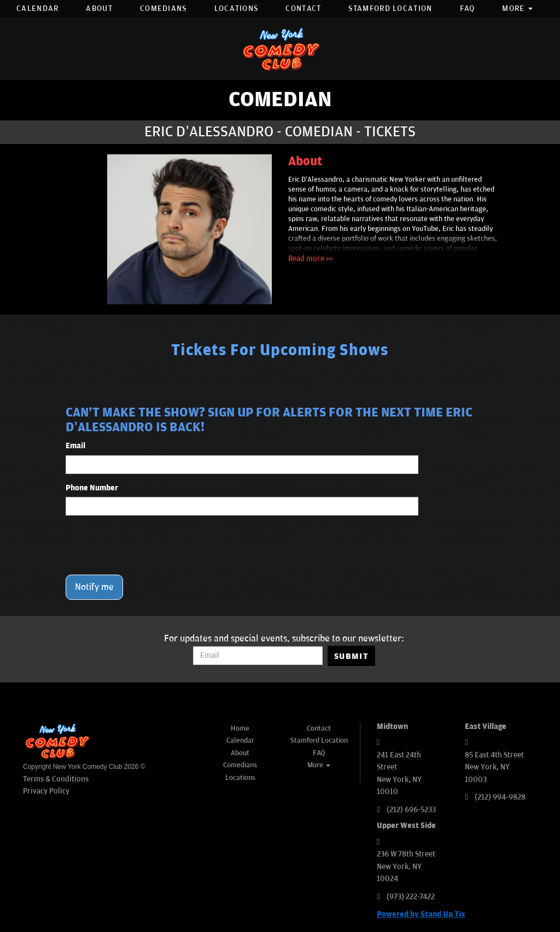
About (99, 8)
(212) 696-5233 (411, 810)
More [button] (517, 8)
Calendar (37, 8)
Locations (237, 8)
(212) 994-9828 (500, 797)
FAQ (468, 8)
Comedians (164, 8)
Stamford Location (390, 8)
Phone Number (92, 488)
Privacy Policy (46, 791)
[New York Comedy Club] (280, 48)
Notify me (94, 587)
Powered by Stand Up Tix (421, 914)
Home (240, 728)
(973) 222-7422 (411, 897)
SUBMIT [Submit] (351, 656)
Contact (303, 8)
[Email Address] (258, 656)
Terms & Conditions (56, 779)
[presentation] (149, 545)
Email (75, 446)
